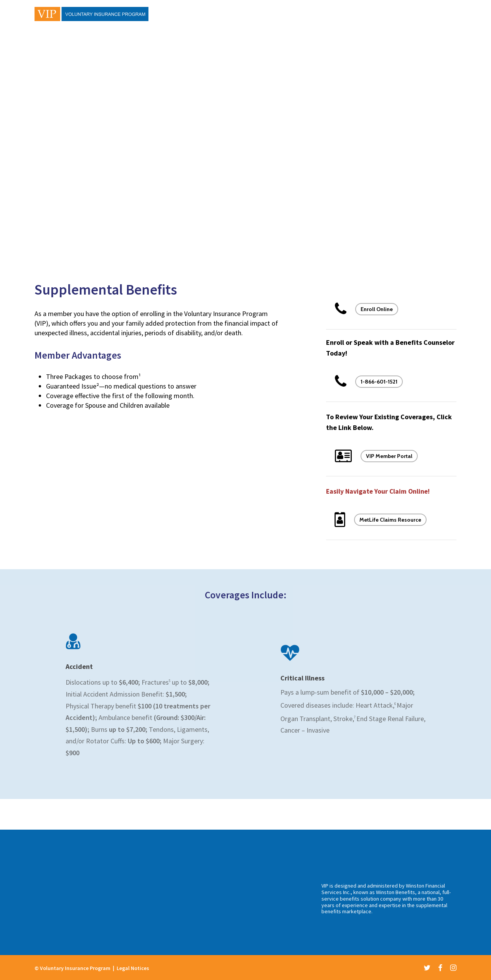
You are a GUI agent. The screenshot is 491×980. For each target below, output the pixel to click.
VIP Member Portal (389, 456)
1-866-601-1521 (379, 382)
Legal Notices (133, 968)
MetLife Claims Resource (390, 520)
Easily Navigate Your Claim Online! (379, 491)
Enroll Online (377, 309)
